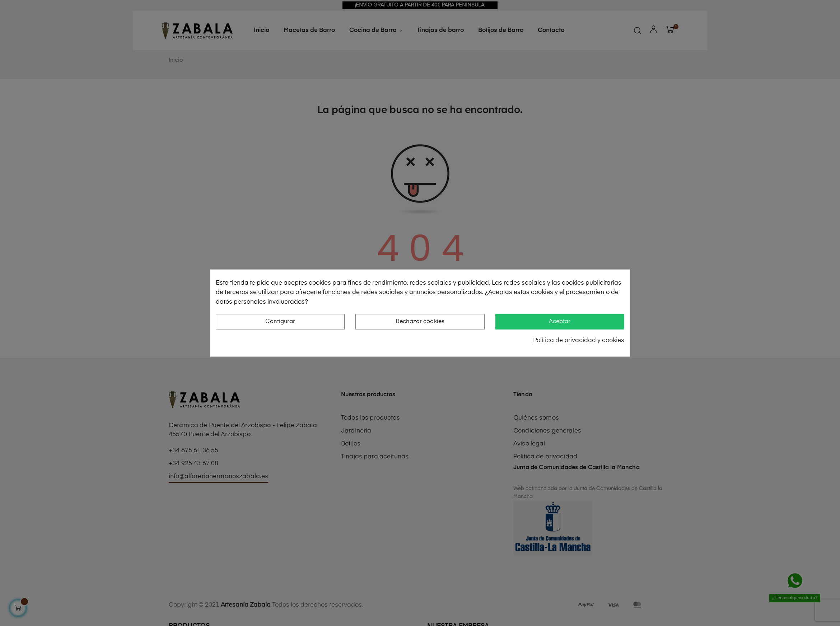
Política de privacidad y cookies (579, 340)
